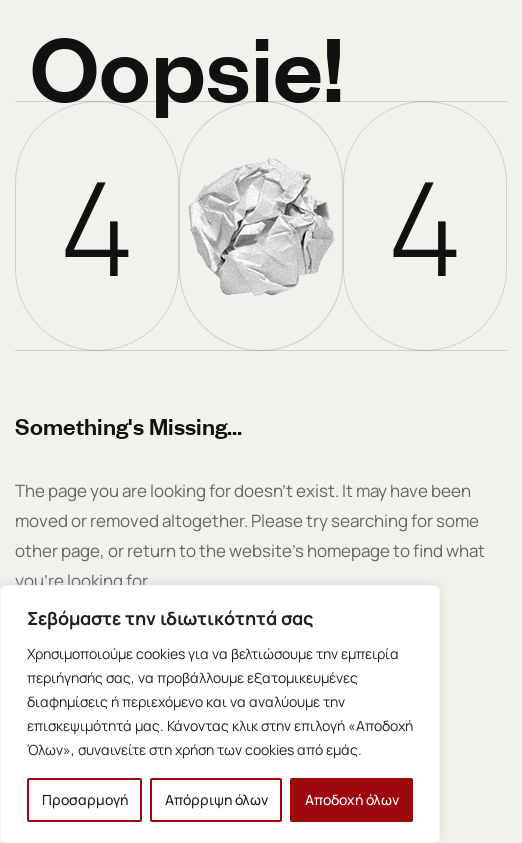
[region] (220, 714)
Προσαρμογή (85, 799)
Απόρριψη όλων (216, 799)
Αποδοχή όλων (352, 799)
